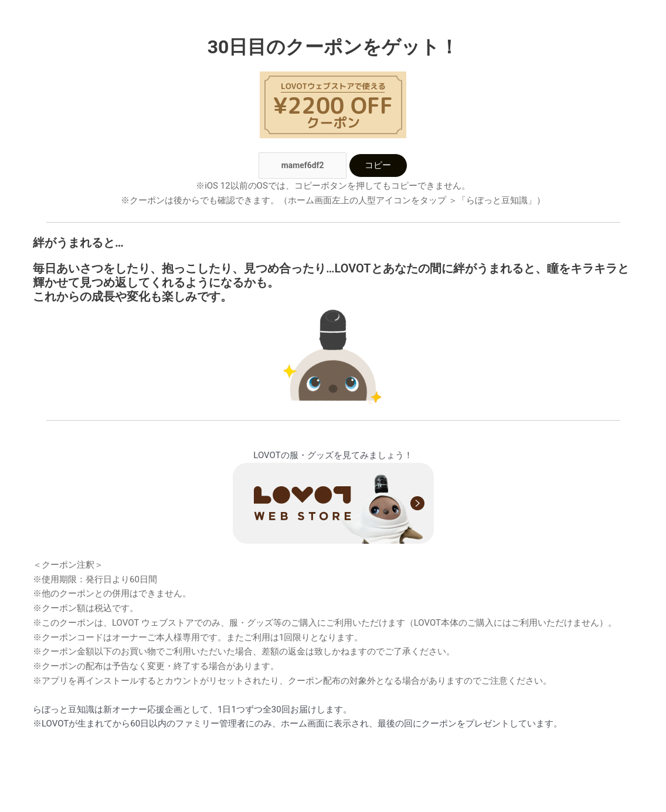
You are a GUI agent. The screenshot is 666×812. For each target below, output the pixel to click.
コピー (378, 166)
